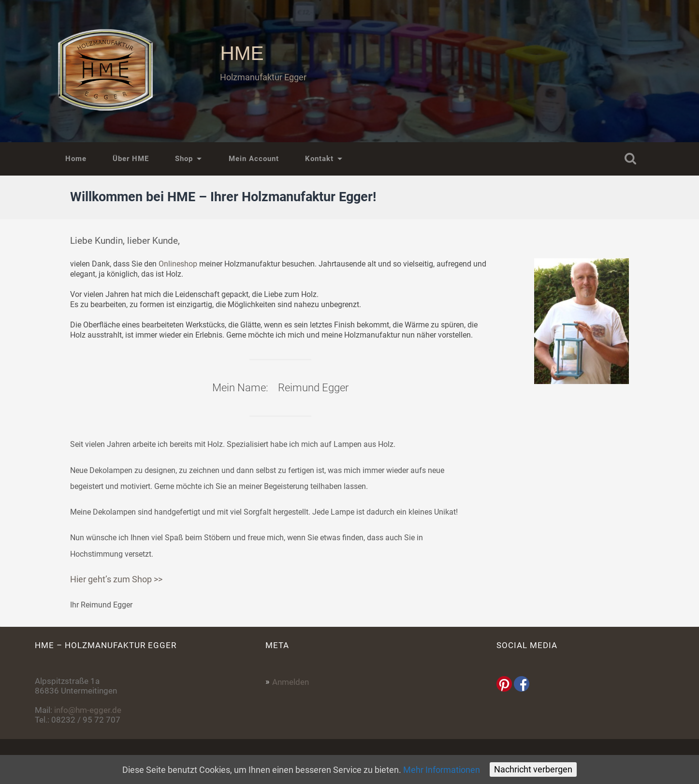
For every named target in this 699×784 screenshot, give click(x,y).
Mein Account (254, 159)
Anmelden (291, 682)
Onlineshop (178, 264)
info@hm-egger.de (88, 710)
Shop (184, 159)
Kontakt (319, 159)
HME (242, 53)
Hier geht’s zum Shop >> (116, 579)
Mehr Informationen (442, 770)
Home (76, 159)
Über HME (131, 159)
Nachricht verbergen (533, 769)
